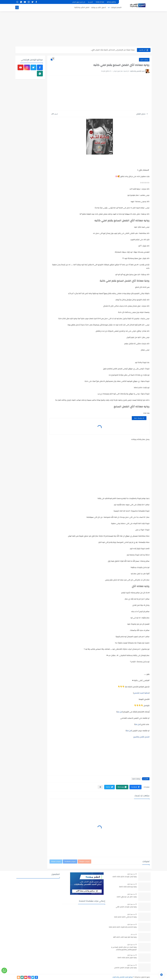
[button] (135, 787)
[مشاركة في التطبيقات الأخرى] (100, 787)
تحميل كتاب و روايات (98, 7)
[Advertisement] (83, 29)
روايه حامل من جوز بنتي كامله (127, 897)
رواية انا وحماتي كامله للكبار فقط (125, 917)
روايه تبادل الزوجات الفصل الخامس (125, 968)
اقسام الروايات (116, 7)
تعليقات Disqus (56, 862)
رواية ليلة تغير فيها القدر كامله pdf (125, 937)
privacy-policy (111, 2)
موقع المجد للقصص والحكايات (123, 977)
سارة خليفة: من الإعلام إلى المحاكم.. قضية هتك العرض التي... (113, 50)
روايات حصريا (144, 60)
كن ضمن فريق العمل (79, 2)
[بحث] (17, 7)
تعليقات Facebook (70, 862)
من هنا (120, 712)
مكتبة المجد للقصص (141, 693)
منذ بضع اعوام (131, 874)
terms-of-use (100, 2)
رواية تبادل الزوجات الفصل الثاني (126, 907)
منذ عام (133, 934)
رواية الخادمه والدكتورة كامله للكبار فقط (123, 927)
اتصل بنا (90, 2)
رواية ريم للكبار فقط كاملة (128, 887)
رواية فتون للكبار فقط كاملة (127, 958)
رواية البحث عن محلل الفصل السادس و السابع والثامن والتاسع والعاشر (124, 949)
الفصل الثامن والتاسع (141, 737)
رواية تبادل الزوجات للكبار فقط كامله (125, 877)
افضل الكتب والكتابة (82, 7)
